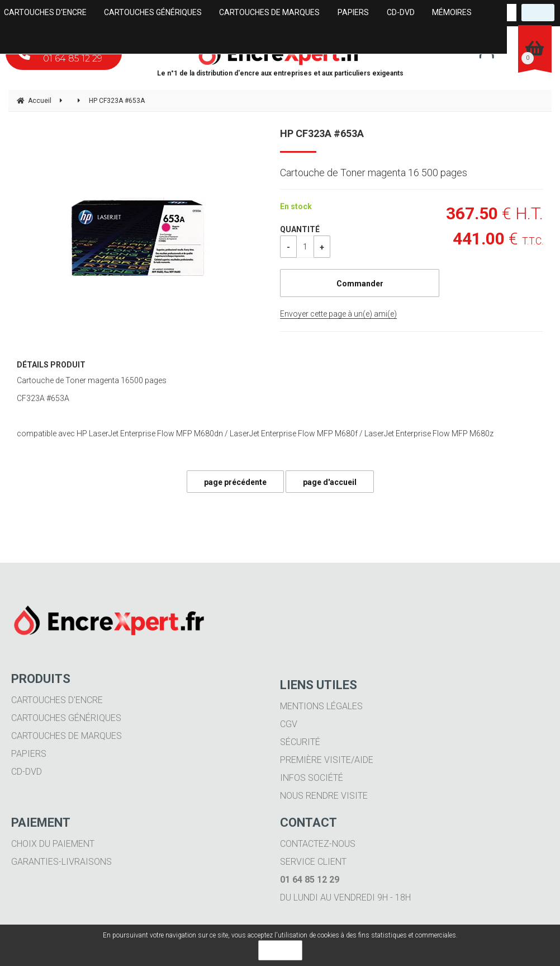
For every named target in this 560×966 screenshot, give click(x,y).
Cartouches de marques (67, 736)
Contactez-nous (318, 844)
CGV (289, 724)
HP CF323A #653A (322, 133)
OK (280, 950)
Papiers (29, 754)
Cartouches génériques (66, 718)
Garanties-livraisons (61, 862)
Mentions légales (321, 706)
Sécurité (300, 742)
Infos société (312, 778)
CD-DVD (27, 772)
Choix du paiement (53, 844)
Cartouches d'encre (57, 700)
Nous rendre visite (324, 796)
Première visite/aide (327, 760)
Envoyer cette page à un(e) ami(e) (338, 314)
